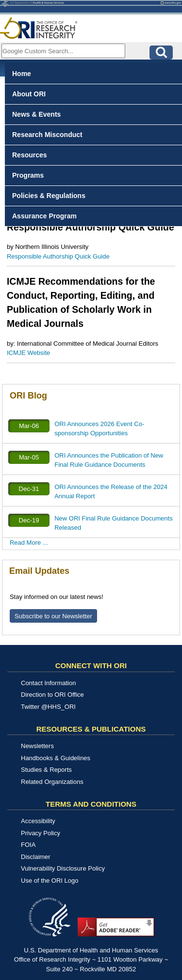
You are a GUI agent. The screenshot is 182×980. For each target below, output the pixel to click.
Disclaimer (36, 857)
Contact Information (48, 683)
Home (22, 74)
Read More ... (29, 543)
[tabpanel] (91, 319)
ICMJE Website (28, 353)
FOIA (28, 845)
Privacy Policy (41, 833)
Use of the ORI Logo (50, 880)
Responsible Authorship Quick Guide (58, 256)
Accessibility (38, 821)
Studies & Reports (46, 770)
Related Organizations (52, 782)
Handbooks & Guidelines (56, 758)
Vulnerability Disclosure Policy (63, 868)
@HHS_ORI (58, 707)
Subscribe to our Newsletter (53, 616)
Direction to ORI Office (52, 695)
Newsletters (37, 746)
